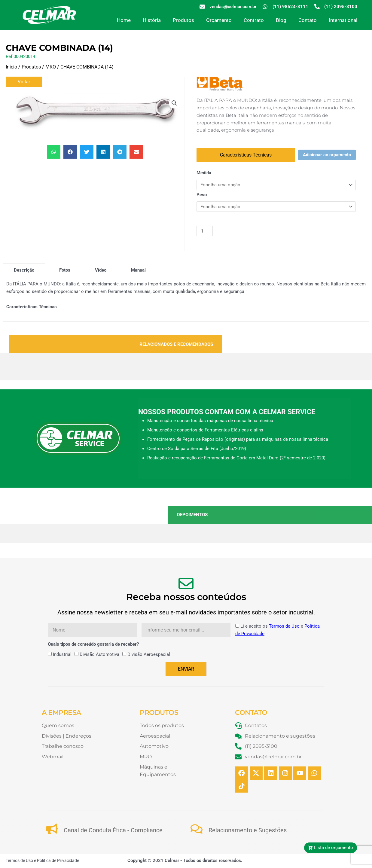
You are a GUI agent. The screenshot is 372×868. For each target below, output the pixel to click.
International (343, 20)
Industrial (62, 655)
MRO (51, 67)
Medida (204, 173)
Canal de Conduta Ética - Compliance (113, 831)
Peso (202, 195)
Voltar (24, 82)
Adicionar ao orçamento (327, 155)
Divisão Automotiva (99, 655)
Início (11, 67)
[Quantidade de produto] (205, 231)
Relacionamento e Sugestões (248, 831)
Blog (281, 20)
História (152, 20)
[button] (174, 103)
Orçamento (219, 20)
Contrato (254, 20)
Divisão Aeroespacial (149, 655)
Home (124, 20)
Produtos (183, 20)
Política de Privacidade (58, 861)
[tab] (24, 270)
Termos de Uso (284, 626)
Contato (308, 20)
